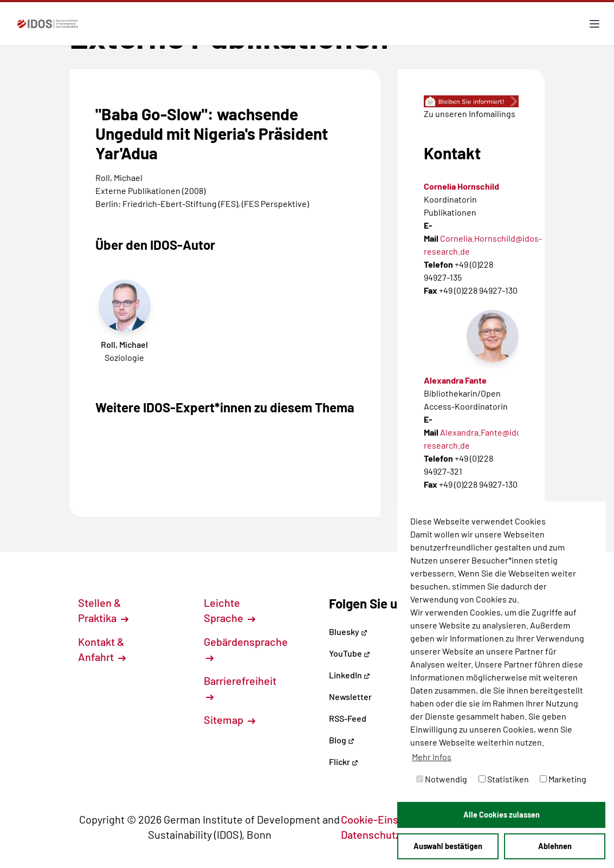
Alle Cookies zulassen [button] (502, 815)
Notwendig (442, 779)
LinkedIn (350, 675)
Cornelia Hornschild (461, 186)
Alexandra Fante (455, 380)
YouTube (350, 653)
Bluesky (348, 631)
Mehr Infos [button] (432, 757)
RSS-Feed (348, 718)
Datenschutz (377, 834)
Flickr (344, 762)
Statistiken (504, 779)
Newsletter (350, 697)
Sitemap (230, 720)
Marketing (563, 779)
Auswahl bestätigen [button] (448, 846)
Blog (342, 740)
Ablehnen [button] (555, 846)
